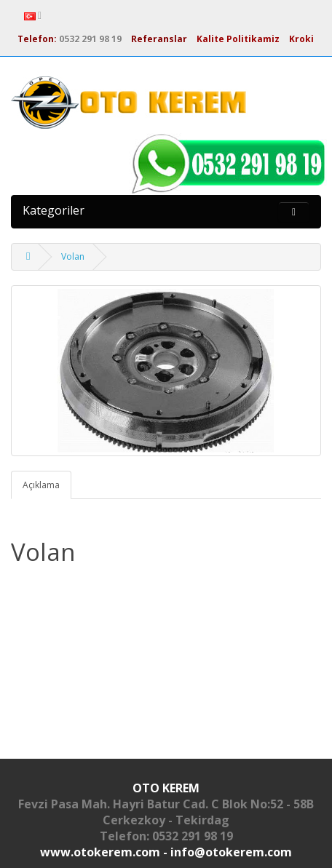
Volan (73, 256)
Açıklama (41, 485)
